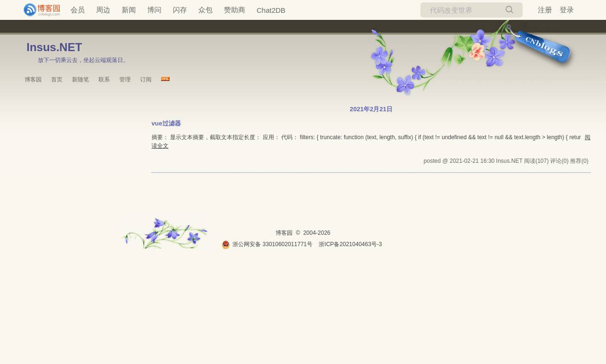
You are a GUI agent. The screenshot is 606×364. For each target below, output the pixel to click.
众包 (205, 10)
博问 (154, 10)
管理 (125, 80)
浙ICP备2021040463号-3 (350, 244)
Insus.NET (54, 47)
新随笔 (80, 80)
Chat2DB (271, 10)
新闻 (129, 10)
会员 (78, 10)
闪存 (180, 10)
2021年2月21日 (371, 109)
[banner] (38, 10)
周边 (103, 10)
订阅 (146, 80)
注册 (545, 10)
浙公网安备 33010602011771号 (267, 244)
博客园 (33, 80)
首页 (57, 80)
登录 (567, 10)
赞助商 (235, 10)
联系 (104, 80)
